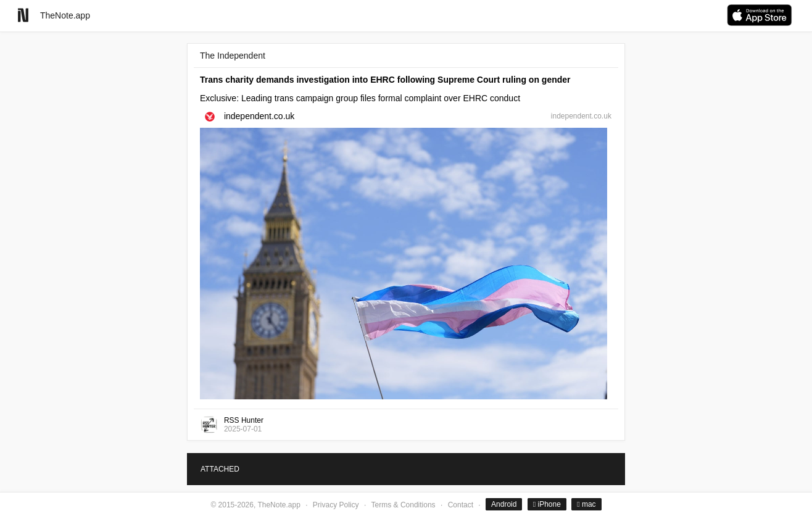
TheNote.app (65, 15)
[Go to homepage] (23, 15)
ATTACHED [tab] (220, 469)
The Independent (233, 56)
